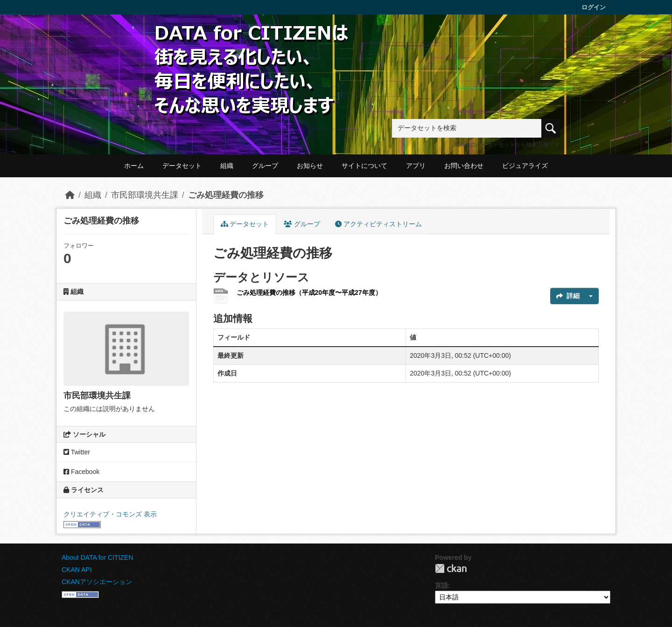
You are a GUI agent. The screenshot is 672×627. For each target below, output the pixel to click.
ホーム (134, 166)
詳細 (568, 296)
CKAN (451, 568)
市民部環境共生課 (145, 195)
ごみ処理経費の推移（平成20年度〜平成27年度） (309, 293)
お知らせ (310, 166)
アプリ (416, 166)
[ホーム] (70, 195)
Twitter (77, 452)
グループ (265, 166)
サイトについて (364, 166)
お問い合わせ (464, 166)
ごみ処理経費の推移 (226, 195)
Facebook (81, 472)
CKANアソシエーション (97, 582)
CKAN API (77, 570)
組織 (227, 166)
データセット (182, 166)
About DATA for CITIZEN (98, 557)
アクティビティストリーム (378, 224)
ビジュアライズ (525, 166)
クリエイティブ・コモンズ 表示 (110, 514)
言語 (441, 585)
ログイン (594, 7)
